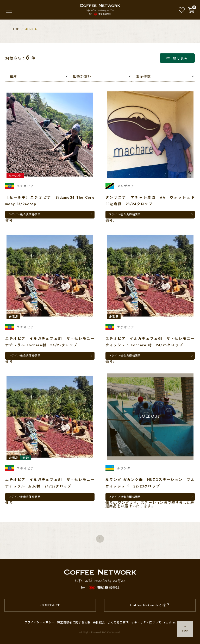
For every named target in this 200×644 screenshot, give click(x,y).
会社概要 (99, 622)
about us (170, 622)
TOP (185, 630)
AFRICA (31, 29)
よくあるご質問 (118, 622)
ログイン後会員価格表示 (25, 214)
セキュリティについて (146, 622)
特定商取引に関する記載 (74, 622)
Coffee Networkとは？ (150, 605)
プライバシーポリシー (40, 622)
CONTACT (50, 605)
